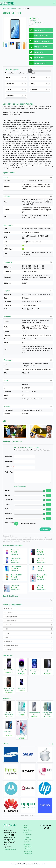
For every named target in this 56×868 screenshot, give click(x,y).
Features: (8, 509)
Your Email (9, 461)
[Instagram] (44, 825)
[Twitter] (47, 825)
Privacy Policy (28, 839)
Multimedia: (9, 514)
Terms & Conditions (27, 843)
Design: (7, 504)
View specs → (15, 554)
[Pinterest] (48, 828)
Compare (28, 835)
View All (51, 744)
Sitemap (28, 849)
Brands (28, 837)
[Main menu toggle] (54, 3)
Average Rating (10, 523)
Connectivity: (9, 500)
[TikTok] (45, 828)
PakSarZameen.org (10, 849)
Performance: (9, 518)
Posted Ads (28, 851)
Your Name (9, 456)
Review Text (9, 472)
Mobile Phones (40, 23)
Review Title (9, 467)
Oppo (20, 546)
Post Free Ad (28, 854)
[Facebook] (41, 825)
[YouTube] (50, 825)
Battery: (7, 491)
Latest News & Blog (27, 831)
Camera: (8, 495)
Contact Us (28, 847)
